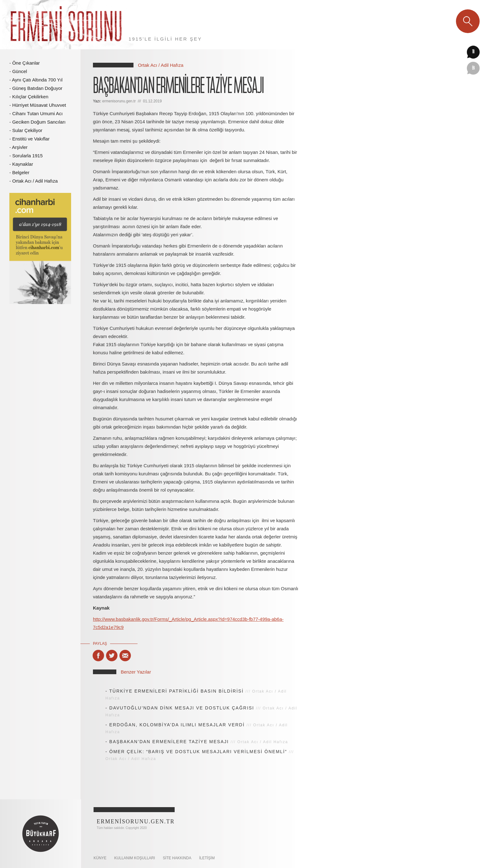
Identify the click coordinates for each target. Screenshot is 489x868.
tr (473, 52)
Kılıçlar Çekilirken (30, 97)
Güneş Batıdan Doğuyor (37, 88)
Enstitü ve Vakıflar (31, 139)
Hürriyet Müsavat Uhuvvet (39, 105)
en (473, 68)
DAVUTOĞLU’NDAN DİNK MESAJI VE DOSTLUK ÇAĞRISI (182, 708)
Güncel (20, 71)
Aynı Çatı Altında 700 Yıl (37, 80)
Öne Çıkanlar (26, 63)
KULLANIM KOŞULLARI (135, 858)
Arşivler (20, 147)
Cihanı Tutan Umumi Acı (37, 113)
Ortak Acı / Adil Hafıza (35, 181)
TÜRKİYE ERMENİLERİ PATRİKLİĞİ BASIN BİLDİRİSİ (176, 691)
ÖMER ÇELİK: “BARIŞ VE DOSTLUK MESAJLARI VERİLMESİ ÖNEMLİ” (198, 752)
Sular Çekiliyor (27, 130)
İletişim (207, 858)
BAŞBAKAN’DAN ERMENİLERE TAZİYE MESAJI (169, 742)
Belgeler (21, 172)
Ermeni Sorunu (67, 25)
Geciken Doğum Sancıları (39, 122)
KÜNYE (100, 858)
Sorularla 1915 (27, 156)
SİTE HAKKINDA (177, 858)
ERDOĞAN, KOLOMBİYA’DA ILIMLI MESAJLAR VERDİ (177, 725)
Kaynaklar (23, 164)
